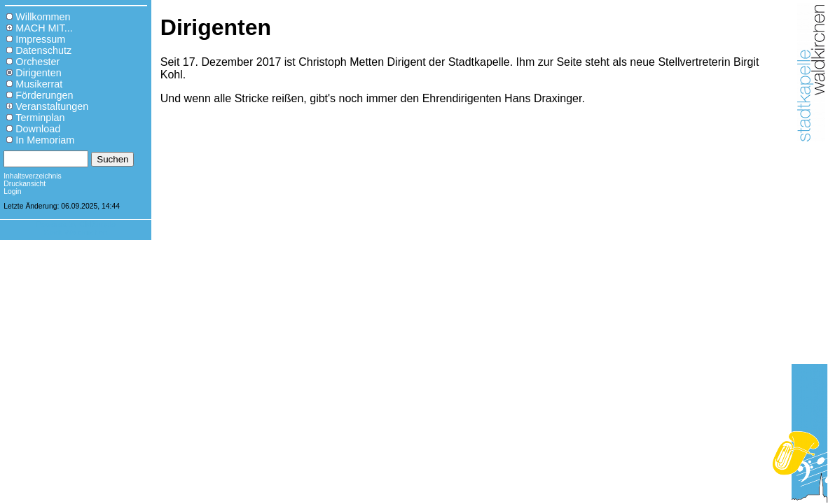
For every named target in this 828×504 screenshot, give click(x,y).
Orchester (37, 62)
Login (12, 191)
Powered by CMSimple (76, 224)
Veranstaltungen (52, 106)
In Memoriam (45, 140)
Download (38, 129)
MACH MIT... (44, 28)
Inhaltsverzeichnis (33, 176)
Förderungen (44, 95)
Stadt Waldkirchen (76, 232)
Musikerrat (39, 84)
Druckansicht (25, 184)
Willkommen (43, 17)
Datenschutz (43, 50)
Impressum (40, 39)
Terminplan (40, 118)
